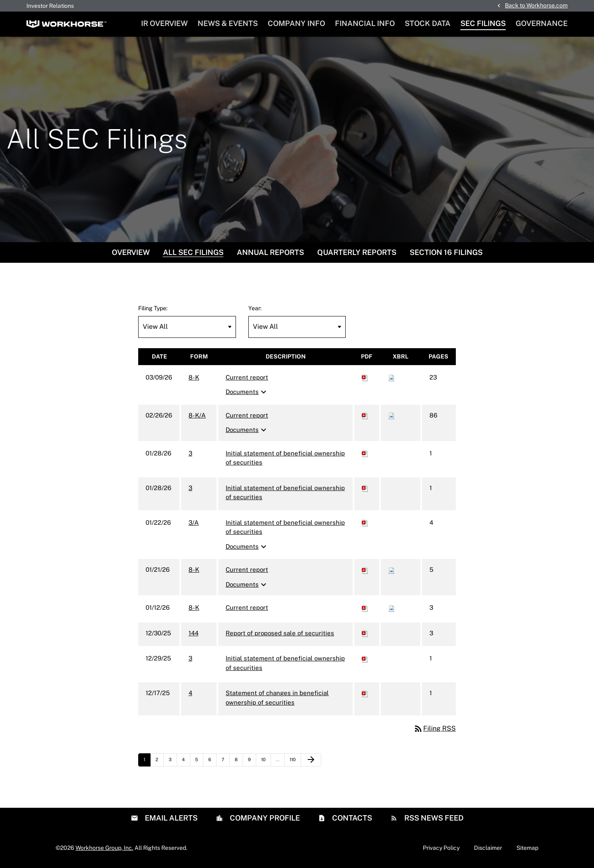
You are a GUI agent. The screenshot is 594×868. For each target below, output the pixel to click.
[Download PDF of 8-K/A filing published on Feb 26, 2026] (365, 416)
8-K (194, 378)
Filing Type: (153, 309)
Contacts (351, 819)
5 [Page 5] (199, 763)
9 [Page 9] (252, 763)
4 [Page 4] (186, 763)
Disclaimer (488, 849)
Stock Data (428, 23)
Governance (542, 23)
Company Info (296, 23)
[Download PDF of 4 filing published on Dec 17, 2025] (365, 694)
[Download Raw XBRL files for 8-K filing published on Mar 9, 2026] (391, 378)
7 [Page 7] (225, 763)
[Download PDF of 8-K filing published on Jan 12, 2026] (365, 609)
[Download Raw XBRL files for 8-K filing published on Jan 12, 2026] (391, 609)
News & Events (228, 23)
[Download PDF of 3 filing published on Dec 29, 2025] (365, 659)
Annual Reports (270, 253)
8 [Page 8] (239, 763)
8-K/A (197, 416)
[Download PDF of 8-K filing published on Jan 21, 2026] (365, 571)
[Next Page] (311, 761)
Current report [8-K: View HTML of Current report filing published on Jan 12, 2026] (247, 609)
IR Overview (164, 23)
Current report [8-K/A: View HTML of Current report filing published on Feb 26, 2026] (247, 416)
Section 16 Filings (446, 253)
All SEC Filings (193, 253)
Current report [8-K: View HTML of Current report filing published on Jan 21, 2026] (247, 571)
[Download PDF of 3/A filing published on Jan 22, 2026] (365, 523)
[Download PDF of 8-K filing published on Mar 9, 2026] (365, 378)
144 (193, 634)
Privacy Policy (441, 849)
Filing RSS (435, 730)
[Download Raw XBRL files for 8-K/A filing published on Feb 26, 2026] (391, 416)
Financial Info (365, 23)
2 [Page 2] (159, 763)
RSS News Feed (433, 819)
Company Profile (264, 819)
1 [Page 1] (147, 763)
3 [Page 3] (173, 763)
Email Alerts (170, 819)
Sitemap (527, 849)
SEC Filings (483, 23)
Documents (247, 393)
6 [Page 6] (212, 763)
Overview (131, 253)
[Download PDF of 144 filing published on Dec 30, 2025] (365, 634)
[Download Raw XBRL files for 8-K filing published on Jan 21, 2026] (391, 571)
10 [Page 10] (266, 763)
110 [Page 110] (295, 763)
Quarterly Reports (357, 253)
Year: (255, 309)
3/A (194, 523)
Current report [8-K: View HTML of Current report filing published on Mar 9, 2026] (247, 378)
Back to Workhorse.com (536, 5)
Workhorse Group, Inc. (104, 849)
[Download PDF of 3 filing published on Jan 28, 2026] (365, 454)
